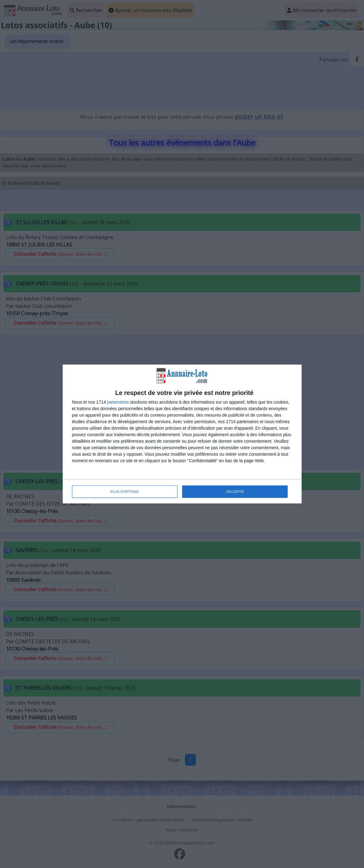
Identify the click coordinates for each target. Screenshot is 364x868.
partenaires (118, 402)
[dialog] (182, 434)
